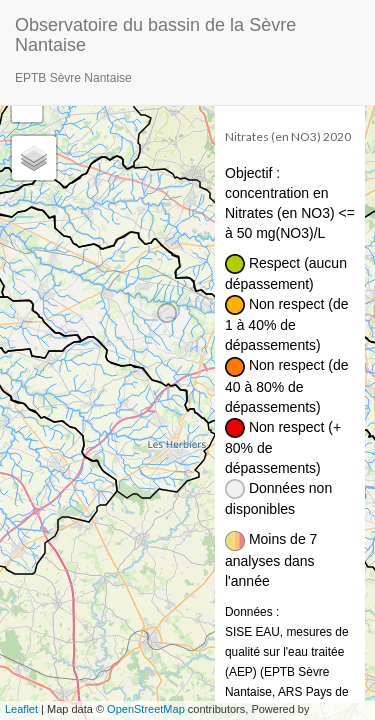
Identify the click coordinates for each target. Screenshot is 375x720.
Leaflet (21, 709)
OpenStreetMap (146, 709)
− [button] (27, 107)
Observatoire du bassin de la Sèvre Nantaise (155, 32)
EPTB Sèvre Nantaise (73, 78)
